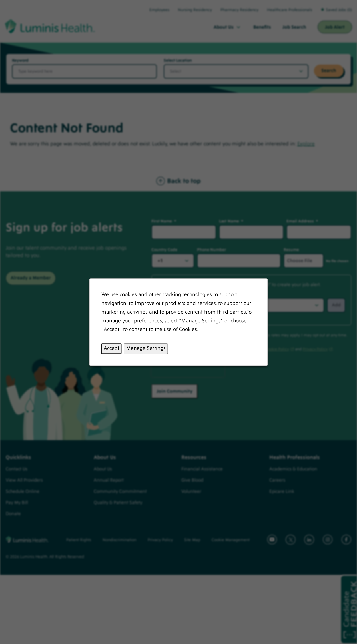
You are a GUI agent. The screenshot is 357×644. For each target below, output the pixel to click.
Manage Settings (146, 348)
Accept (112, 348)
